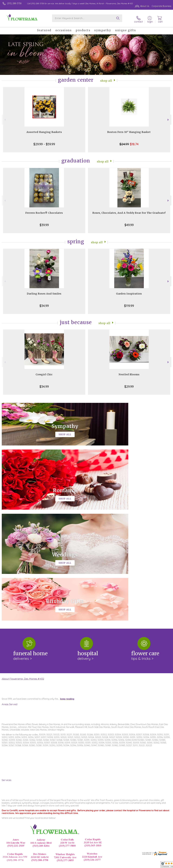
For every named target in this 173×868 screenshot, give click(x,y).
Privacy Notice (126, 865)
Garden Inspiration (129, 292)
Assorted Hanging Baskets (44, 130)
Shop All (106, 79)
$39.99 (44, 223)
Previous (5, 118)
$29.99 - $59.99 (44, 142)
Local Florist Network (145, 865)
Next (168, 118)
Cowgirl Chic (44, 373)
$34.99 (44, 304)
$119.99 (129, 304)
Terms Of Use (110, 865)
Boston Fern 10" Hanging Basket (129, 130)
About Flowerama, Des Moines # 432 (23, 566)
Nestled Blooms (129, 373)
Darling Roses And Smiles (44, 292)
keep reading (67, 586)
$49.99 (129, 223)
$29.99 (129, 385)
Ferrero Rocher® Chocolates (44, 211)
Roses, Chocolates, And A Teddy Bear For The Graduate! (129, 211)
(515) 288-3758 (14, 3)
